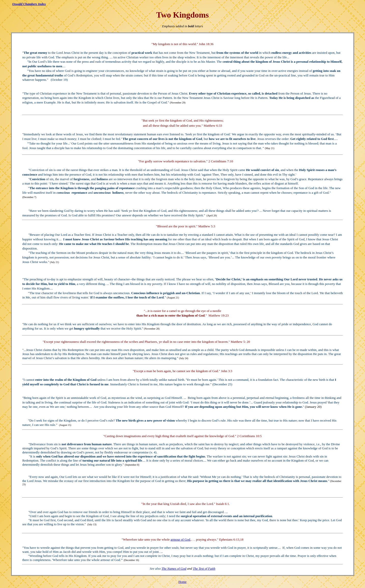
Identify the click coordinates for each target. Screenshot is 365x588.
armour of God (180, 539)
